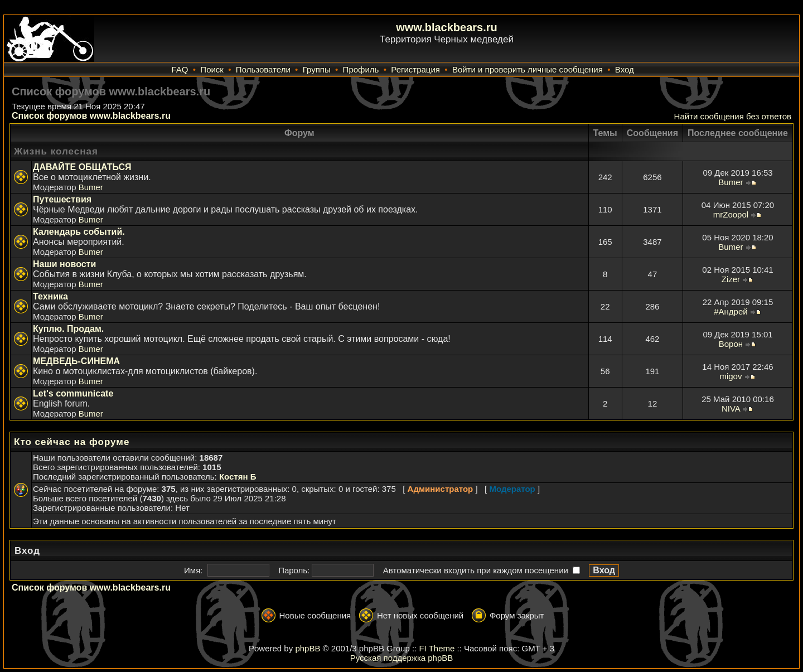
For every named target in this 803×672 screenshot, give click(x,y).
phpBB (308, 648)
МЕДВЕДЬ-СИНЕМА (76, 361)
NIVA (731, 408)
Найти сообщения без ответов (733, 116)
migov (731, 376)
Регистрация (415, 69)
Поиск (212, 69)
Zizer (731, 279)
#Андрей (731, 311)
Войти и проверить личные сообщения (528, 69)
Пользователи (263, 69)
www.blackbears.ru (447, 27)
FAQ (180, 69)
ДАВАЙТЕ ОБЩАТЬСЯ (82, 167)
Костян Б (238, 477)
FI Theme (437, 648)
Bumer (91, 187)
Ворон (731, 344)
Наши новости (64, 264)
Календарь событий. (79, 232)
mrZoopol (731, 214)
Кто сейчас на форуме (72, 442)
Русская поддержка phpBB (402, 658)
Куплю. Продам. (68, 329)
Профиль (361, 69)
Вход (625, 69)
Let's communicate (73, 393)
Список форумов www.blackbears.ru (91, 116)
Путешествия (62, 199)
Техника (50, 296)
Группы (317, 69)
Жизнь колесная (56, 151)
